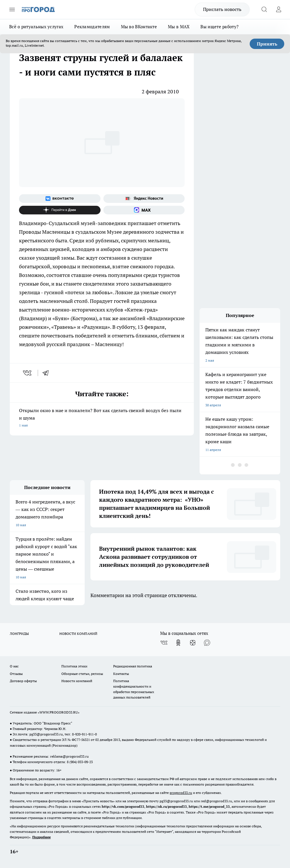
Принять (267, 44)
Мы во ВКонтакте (139, 27)
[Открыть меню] (12, 10)
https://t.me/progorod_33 (209, 806)
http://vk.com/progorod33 (123, 806)
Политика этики (74, 666)
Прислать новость (222, 9)
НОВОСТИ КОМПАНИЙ (78, 634)
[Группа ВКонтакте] (60, 199)
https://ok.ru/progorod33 (166, 806)
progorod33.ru (181, 793)
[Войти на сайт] (278, 10)
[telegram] (48, 373)
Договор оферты (23, 681)
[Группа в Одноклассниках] (178, 643)
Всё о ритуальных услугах (36, 27)
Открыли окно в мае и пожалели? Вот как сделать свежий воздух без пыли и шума (102, 418)
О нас (14, 666)
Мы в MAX (179, 27)
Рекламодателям (92, 27)
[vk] (28, 373)
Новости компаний (77, 681)
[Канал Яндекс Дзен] (60, 210)
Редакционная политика (133, 666)
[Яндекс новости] (144, 199)
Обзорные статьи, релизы (82, 674)
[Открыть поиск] (264, 10)
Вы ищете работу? (219, 27)
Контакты (121, 674)
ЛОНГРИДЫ (19, 634)
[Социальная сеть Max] (144, 210)
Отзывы (16, 674)
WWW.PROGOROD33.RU (59, 712)
